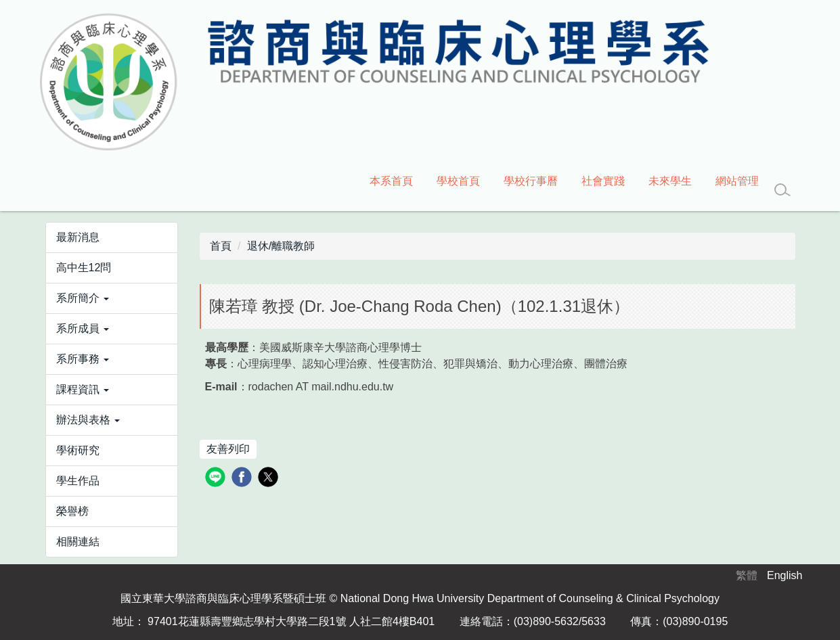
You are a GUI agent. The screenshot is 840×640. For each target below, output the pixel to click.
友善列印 (228, 449)
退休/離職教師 (281, 246)
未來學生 (670, 181)
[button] (112, 298)
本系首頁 (391, 181)
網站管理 (737, 181)
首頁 (221, 246)
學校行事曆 (531, 181)
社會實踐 (603, 181)
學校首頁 (458, 181)
